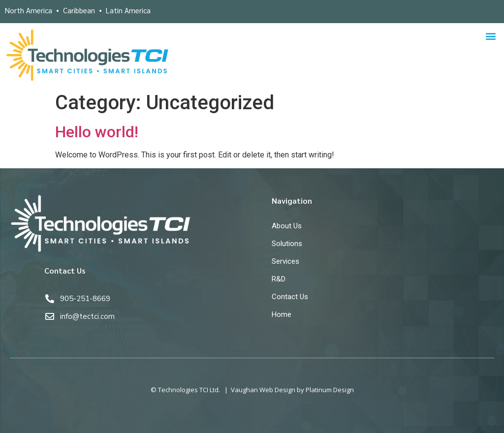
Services (285, 261)
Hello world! (97, 132)
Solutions (287, 244)
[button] (491, 36)
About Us (287, 226)
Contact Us (290, 297)
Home (282, 314)
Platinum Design (330, 390)
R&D (279, 279)
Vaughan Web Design (263, 390)
